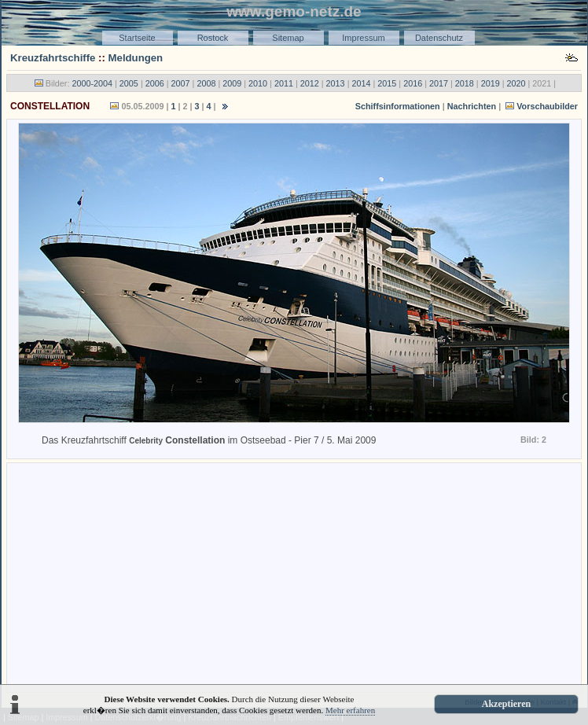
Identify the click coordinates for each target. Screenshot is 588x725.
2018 (465, 83)
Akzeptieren (506, 704)
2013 (336, 83)
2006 (155, 83)
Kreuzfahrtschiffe (53, 58)
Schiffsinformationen (398, 106)
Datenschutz (439, 38)
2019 (491, 83)
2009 (232, 83)
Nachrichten (472, 106)
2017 (439, 83)
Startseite (137, 38)
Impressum (363, 38)
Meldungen (136, 58)
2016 (413, 83)
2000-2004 (92, 83)
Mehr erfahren (350, 710)
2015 (387, 83)
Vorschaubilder (540, 106)
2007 (181, 83)
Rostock (213, 38)
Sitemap (288, 38)
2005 (129, 83)
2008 (206, 83)
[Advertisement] (294, 576)
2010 (258, 83)
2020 (516, 83)
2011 (284, 83)
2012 (310, 83)
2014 (361, 83)
